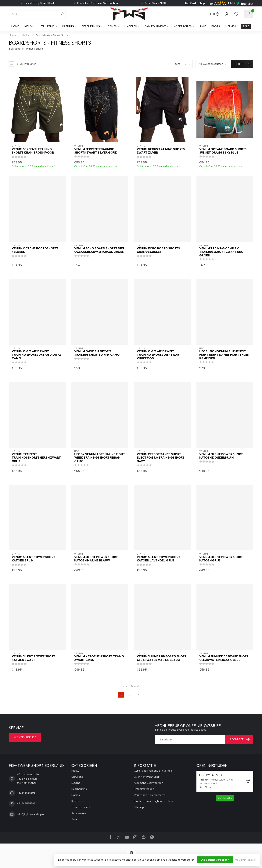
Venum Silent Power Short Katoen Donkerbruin (221, 456)
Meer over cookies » (246, 860)
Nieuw (29, 26)
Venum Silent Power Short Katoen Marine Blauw (96, 559)
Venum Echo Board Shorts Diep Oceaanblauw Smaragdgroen (99, 250)
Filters (242, 64)
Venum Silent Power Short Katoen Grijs (221, 559)
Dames (112, 26)
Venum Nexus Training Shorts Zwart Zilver (161, 151)
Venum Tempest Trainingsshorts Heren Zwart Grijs (36, 458)
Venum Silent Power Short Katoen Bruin (34, 559)
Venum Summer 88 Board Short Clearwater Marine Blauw (162, 658)
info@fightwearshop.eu (31, 814)
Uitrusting (47, 26)
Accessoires (183, 26)
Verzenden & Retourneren (150, 795)
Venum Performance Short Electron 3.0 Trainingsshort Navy (161, 458)
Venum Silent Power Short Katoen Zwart (34, 658)
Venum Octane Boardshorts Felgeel (35, 250)
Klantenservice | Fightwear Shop (153, 801)
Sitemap (139, 807)
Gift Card (190, 3)
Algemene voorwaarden (149, 783)
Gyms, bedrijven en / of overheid (153, 771)
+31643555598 (26, 793)
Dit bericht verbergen (215, 860)
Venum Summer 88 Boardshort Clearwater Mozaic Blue (224, 658)
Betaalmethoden (144, 789)
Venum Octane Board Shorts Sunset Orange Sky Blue (223, 151)
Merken (231, 26)
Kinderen (131, 26)
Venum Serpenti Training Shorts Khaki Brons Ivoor (33, 151)
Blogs (216, 26)
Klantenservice (25, 738)
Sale (203, 26)
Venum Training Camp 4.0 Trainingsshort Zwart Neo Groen (221, 252)
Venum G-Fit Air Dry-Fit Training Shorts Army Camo (97, 353)
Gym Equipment (155, 26)
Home (15, 26)
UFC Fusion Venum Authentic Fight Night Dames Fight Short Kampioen (225, 355)
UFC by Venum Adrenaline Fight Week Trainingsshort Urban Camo (100, 458)
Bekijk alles (225, 798)
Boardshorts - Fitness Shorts (52, 35)
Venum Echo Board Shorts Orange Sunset (158, 250)
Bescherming (91, 26)
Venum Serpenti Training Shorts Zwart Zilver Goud (96, 151)
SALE (246, 26)
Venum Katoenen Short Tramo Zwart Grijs (99, 658)
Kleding (68, 26)
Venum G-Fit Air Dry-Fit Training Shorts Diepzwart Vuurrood (159, 355)
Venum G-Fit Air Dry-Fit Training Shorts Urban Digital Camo (37, 355)
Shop (202, 3)
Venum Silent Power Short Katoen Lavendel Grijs (159, 559)
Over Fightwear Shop (147, 777)
